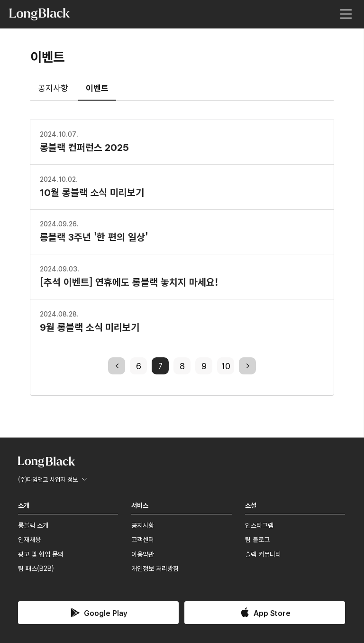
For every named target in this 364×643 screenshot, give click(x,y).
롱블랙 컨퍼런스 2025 (84, 141)
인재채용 (29, 539)
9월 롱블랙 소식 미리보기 (90, 321)
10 (226, 365)
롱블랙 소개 (33, 525)
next (247, 365)
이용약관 (143, 554)
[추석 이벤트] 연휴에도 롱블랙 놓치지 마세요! (129, 276)
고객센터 (143, 539)
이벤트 (97, 87)
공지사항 (53, 87)
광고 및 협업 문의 (41, 554)
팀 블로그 (257, 539)
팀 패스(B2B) (36, 568)
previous (117, 365)
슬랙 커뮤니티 (263, 554)
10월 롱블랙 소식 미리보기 (92, 186)
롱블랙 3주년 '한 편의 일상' (94, 231)
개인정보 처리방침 (155, 568)
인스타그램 (259, 525)
